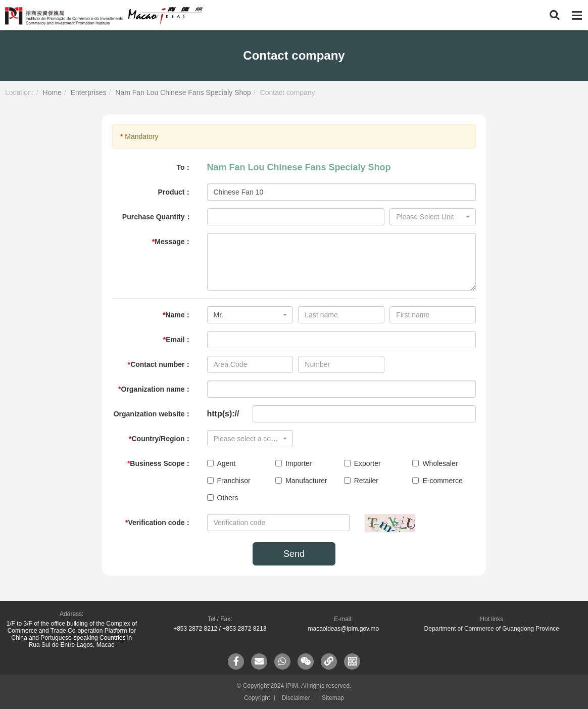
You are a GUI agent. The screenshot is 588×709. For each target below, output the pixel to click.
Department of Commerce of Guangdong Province (492, 629)
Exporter (362, 463)
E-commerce (437, 481)
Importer (293, 463)
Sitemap (333, 698)
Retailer (361, 481)
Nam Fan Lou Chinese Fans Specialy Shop (183, 92)
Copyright (257, 698)
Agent (222, 463)
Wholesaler (435, 463)
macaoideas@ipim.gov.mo (343, 629)
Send (294, 554)
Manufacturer (301, 481)
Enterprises (89, 92)
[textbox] (430, 217)
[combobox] (433, 217)
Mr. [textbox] (218, 315)
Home (52, 92)
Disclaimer (296, 698)
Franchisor (229, 481)
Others (223, 498)
